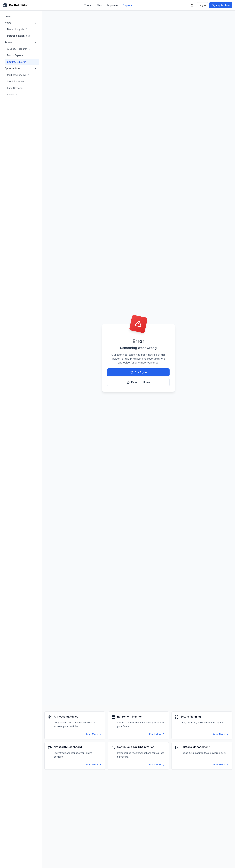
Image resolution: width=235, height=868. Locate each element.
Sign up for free (221, 5)
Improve (112, 5)
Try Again (138, 372)
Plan (99, 5)
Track (88, 5)
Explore (128, 5)
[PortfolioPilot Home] (15, 5)
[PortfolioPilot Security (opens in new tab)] (192, 5)
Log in (202, 5)
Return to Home (138, 382)
